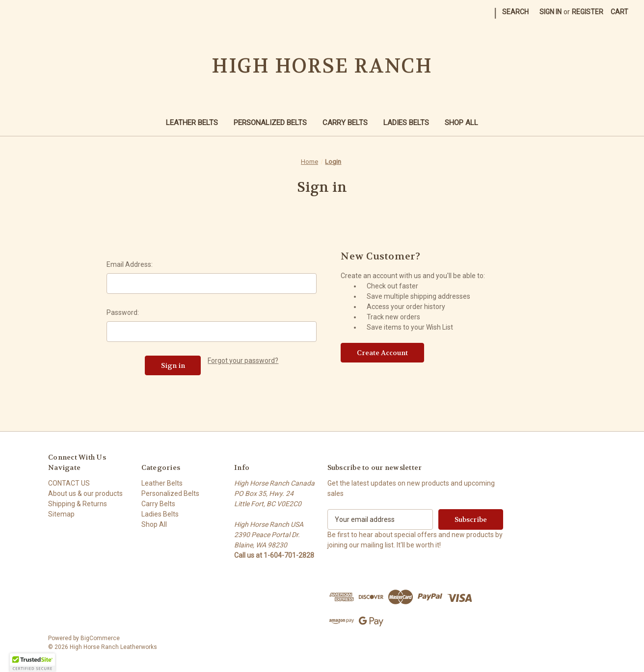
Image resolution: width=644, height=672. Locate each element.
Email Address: (130, 264)
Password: (123, 312)
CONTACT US (69, 483)
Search (515, 12)
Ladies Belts (406, 123)
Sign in (550, 12)
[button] (32, 663)
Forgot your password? (243, 361)
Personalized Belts (270, 123)
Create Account (382, 353)
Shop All (461, 123)
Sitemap (61, 514)
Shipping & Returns (78, 504)
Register (588, 12)
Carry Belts (345, 123)
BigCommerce (100, 638)
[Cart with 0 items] (619, 12)
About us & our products (85, 493)
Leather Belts (192, 123)
